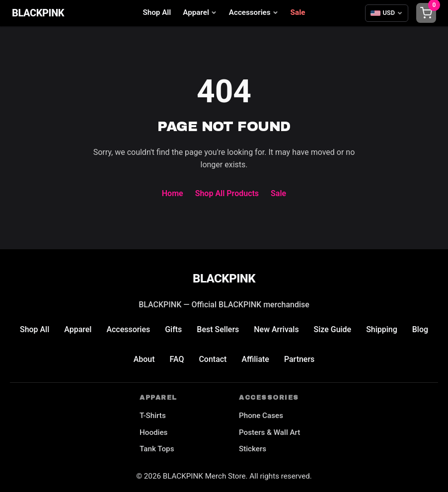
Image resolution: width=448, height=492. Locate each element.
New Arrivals (276, 329)
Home (173, 193)
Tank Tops (157, 449)
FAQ (177, 359)
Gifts (173, 329)
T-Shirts (153, 416)
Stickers (253, 449)
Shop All (157, 12)
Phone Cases (261, 416)
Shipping (382, 329)
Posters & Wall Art (269, 432)
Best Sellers (218, 329)
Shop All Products (227, 193)
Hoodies (153, 432)
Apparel (200, 12)
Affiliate (255, 359)
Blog (420, 329)
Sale (298, 12)
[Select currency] (387, 13)
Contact (213, 359)
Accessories (254, 12)
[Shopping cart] (426, 13)
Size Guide (333, 329)
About (144, 359)
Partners (299, 359)
